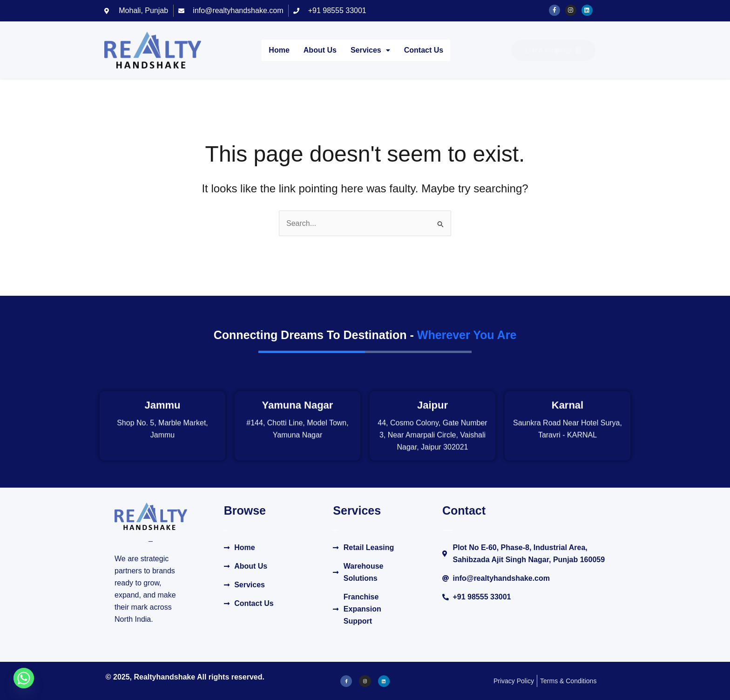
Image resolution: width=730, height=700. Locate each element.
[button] (370, 50)
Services (370, 50)
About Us (320, 50)
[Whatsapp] (24, 678)
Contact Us (424, 50)
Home (279, 50)
